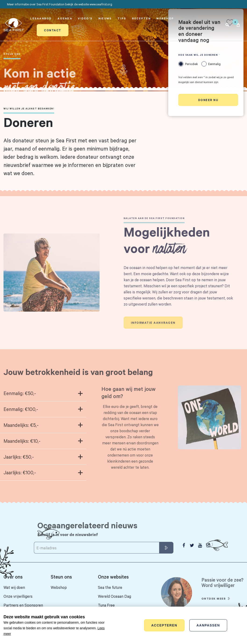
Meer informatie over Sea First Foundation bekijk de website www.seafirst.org (60, 4)
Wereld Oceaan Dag (115, 596)
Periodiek (192, 65)
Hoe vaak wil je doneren (198, 56)
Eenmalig (214, 65)
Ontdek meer (214, 603)
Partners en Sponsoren (23, 605)
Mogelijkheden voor (167, 244)
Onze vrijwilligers (18, 596)
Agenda (65, 18)
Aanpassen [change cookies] (208, 625)
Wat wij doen (14, 587)
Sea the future (110, 587)
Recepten (141, 18)
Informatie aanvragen (153, 327)
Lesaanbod (41, 18)
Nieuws (105, 18)
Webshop (165, 18)
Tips (122, 18)
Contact (53, 30)
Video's (85, 18)
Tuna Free (106, 605)
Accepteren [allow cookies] (164, 625)
